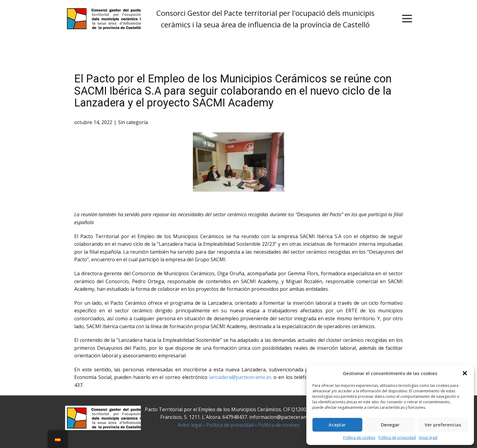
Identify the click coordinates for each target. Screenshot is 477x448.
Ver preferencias (443, 425)
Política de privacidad (397, 438)
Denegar (390, 425)
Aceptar (337, 425)
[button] (465, 373)
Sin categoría (133, 122)
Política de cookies (359, 438)
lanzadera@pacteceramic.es (240, 377)
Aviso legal (428, 438)
